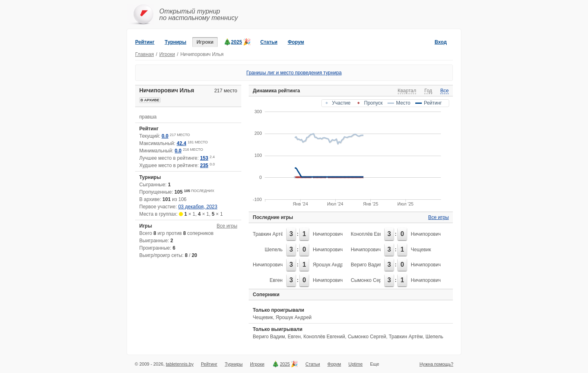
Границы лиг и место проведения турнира (294, 73)
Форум (296, 42)
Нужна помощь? (436, 364)
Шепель (274, 250)
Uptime (355, 364)
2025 (237, 42)
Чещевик (421, 250)
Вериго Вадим (367, 265)
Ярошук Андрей (331, 265)
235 (204, 165)
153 (204, 158)
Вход (441, 42)
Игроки (205, 42)
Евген (276, 280)
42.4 (182, 143)
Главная (145, 54)
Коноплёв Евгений (372, 234)
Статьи (269, 42)
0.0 (165, 136)
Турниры (175, 42)
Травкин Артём (270, 234)
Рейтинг (145, 42)
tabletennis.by (180, 364)
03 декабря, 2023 (198, 207)
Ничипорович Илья (334, 234)
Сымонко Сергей (370, 280)
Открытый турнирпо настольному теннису (199, 15)
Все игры (227, 226)
